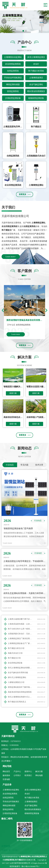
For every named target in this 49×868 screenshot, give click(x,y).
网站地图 (39, 775)
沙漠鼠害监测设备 (13, 98)
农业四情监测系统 (13, 64)
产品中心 (17, 772)
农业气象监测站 (36, 84)
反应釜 (15, 850)
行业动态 (10, 465)
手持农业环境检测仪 (13, 78)
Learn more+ (11, 257)
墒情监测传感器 (13, 84)
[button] (45, 21)
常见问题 (24, 465)
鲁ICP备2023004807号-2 (30, 866)
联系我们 (28, 775)
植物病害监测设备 (36, 98)
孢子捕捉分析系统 (36, 71)
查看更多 (23, 194)
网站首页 (6, 772)
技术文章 (39, 465)
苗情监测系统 (13, 91)
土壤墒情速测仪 (36, 78)
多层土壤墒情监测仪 (36, 57)
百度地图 (6, 779)
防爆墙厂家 (6, 850)
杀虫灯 (36, 64)
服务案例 (6, 775)
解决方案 (39, 772)
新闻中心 (28, 772)
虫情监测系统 (13, 71)
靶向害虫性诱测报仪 (36, 91)
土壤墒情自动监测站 (13, 57)
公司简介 (17, 775)
